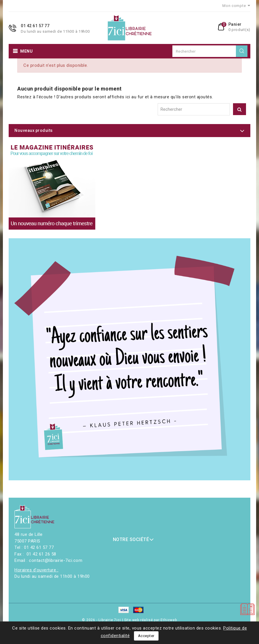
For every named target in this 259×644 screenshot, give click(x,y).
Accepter (146, 636)
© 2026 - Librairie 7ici (102, 620)
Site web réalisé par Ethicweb (151, 620)
